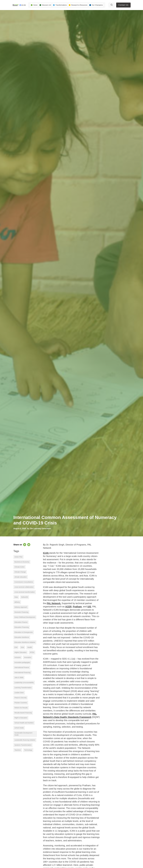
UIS (89, 607)
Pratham (77, 607)
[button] (25, 545)
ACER (68, 607)
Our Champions (97, 5)
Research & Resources (79, 5)
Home (35, 5)
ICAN (46, 553)
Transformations (61, 5)
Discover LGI (47, 5)
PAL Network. (54, 603)
